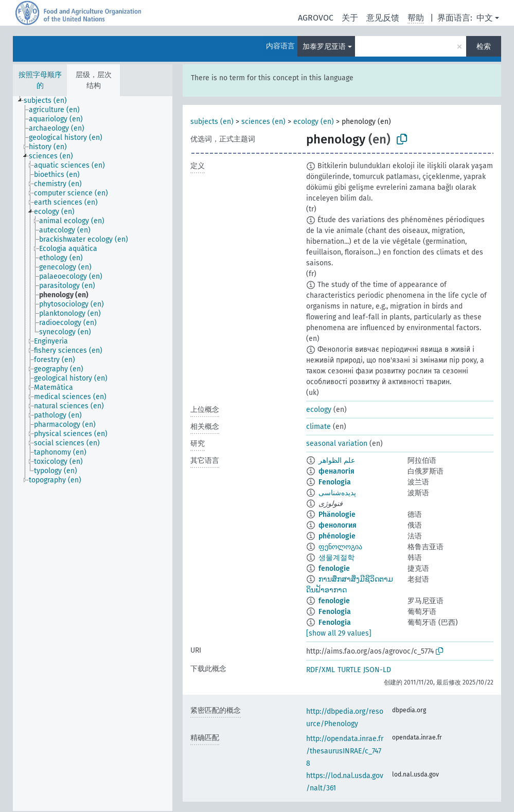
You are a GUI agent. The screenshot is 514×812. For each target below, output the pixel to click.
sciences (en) (263, 122)
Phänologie (337, 515)
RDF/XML (321, 670)
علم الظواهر (337, 461)
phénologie (337, 536)
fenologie (334, 569)
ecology (319, 410)
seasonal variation (337, 444)
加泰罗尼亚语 (324, 47)
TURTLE (349, 670)
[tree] (93, 454)
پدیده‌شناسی (337, 493)
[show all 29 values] (339, 633)
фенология (338, 525)
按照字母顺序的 (40, 80)
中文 (485, 18)
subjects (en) (212, 122)
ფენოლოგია (340, 547)
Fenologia (335, 482)
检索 (484, 47)
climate (318, 427)
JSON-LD (377, 670)
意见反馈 (383, 18)
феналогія (336, 471)
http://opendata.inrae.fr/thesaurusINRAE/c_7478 (345, 751)
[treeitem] (50, 101)
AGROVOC (316, 18)
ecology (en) (314, 122)
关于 (350, 18)
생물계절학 (336, 558)
